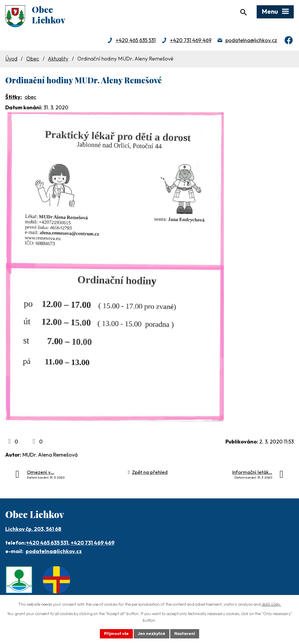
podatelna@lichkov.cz (251, 40)
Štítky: (14, 97)
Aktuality (58, 59)
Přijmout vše (116, 633)
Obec (33, 59)
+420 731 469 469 (191, 40)
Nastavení (185, 633)
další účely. (271, 604)
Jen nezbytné (152, 633)
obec (30, 97)
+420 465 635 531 (136, 40)
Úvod (11, 59)
